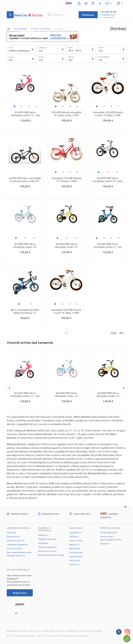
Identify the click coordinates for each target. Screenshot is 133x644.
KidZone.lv (74, 537)
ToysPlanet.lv (75, 533)
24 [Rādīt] (121, 333)
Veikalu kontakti (14, 549)
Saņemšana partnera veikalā (51, 555)
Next (124, 388)
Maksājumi (43, 535)
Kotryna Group (76, 541)
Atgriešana (43, 543)
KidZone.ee (74, 560)
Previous (9, 388)
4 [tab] (36, 106)
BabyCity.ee (75, 549)
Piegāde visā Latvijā (47, 539)
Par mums (11, 533)
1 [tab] (15, 106)
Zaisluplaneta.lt (76, 556)
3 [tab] (29, 106)
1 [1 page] (66, 333)
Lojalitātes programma (17, 545)
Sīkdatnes (105, 544)
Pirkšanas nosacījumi (47, 547)
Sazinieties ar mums (47, 551)
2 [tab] (22, 106)
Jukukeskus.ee (76, 552)
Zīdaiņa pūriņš (13, 537)
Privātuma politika (109, 533)
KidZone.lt (74, 564)
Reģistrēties (20, 593)
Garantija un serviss (16, 541)
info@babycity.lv (108, 15)
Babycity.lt (74, 545)
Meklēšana (88, 15)
